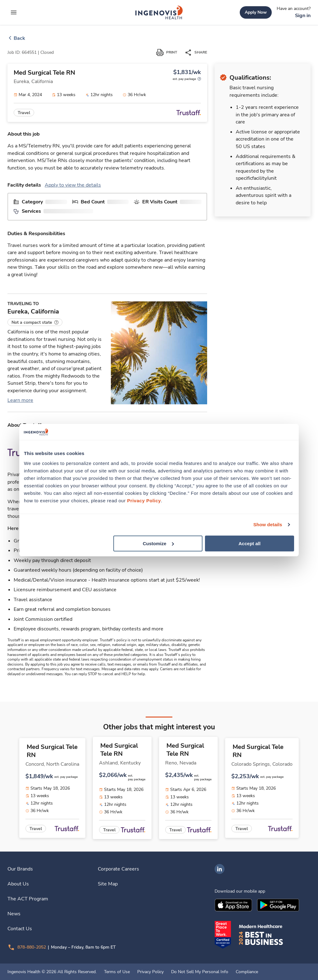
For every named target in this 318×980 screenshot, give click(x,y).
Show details (268, 525)
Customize (158, 543)
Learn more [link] (20, 400)
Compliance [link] (247, 972)
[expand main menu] (14, 12)
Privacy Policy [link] (150, 972)
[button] (35, 322)
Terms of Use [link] (117, 972)
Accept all (250, 543)
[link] (159, 12)
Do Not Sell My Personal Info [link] (200, 972)
